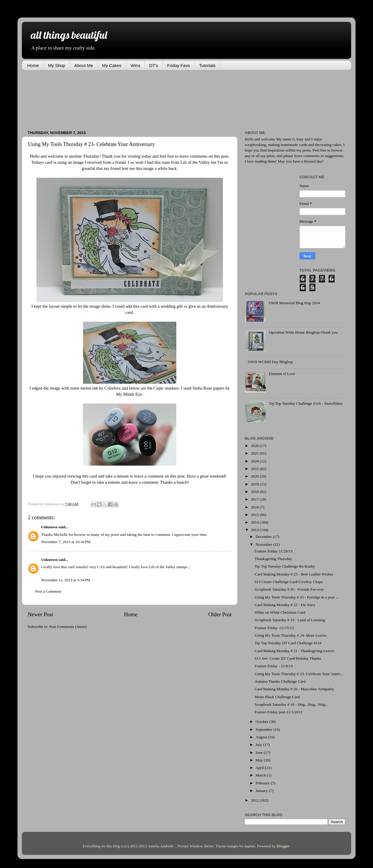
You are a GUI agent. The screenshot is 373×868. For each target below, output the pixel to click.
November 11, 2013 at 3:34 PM (66, 580)
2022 (255, 469)
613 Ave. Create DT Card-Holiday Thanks (288, 658)
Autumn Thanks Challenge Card (280, 681)
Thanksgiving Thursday (273, 559)
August (262, 737)
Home (33, 65)
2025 (255, 453)
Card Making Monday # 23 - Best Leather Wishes (294, 574)
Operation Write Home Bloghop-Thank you (303, 332)
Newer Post (41, 614)
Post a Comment (48, 591)
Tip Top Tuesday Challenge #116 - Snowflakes (306, 403)
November (264, 544)
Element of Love (282, 374)
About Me (84, 65)
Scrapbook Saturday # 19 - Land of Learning (290, 620)
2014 (255, 522)
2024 (255, 461)
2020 (255, 476)
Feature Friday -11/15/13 (274, 628)
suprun (250, 846)
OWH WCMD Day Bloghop (270, 362)
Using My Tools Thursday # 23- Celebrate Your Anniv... (299, 674)
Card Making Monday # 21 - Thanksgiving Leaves (295, 651)
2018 (255, 492)
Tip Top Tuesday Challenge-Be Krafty (285, 566)
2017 (255, 499)
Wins (135, 65)
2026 (255, 446)
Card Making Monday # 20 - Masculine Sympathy (294, 689)
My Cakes (112, 65)
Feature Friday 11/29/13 (274, 551)
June (260, 752)
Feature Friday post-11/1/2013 (279, 712)
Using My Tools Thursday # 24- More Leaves (291, 635)
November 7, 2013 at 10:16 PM (66, 542)
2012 (255, 800)
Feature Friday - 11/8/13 (274, 666)
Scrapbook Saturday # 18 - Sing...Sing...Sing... (291, 704)
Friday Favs (179, 65)
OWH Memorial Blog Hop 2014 (294, 303)
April (260, 768)
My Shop (57, 65)
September (264, 729)
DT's (154, 65)
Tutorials (207, 65)
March (261, 775)
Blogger (283, 846)
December (264, 537)
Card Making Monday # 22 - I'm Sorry (285, 605)
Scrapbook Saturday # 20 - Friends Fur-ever (289, 589)
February (263, 783)
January (262, 791)
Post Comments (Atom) (68, 627)
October (262, 722)
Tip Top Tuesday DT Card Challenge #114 (288, 643)
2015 (255, 515)
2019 (255, 484)
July (259, 745)
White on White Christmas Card (280, 612)
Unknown (49, 527)
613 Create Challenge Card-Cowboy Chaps (289, 582)
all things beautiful (69, 35)
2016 (255, 507)
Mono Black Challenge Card (277, 697)
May (260, 760)
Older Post (220, 614)
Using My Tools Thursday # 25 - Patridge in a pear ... (297, 597)
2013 (255, 530)
